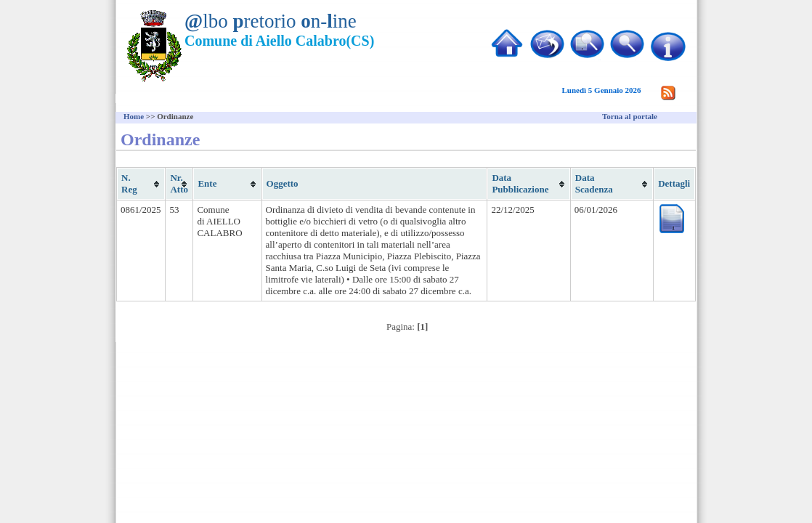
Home (134, 116)
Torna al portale (630, 116)
